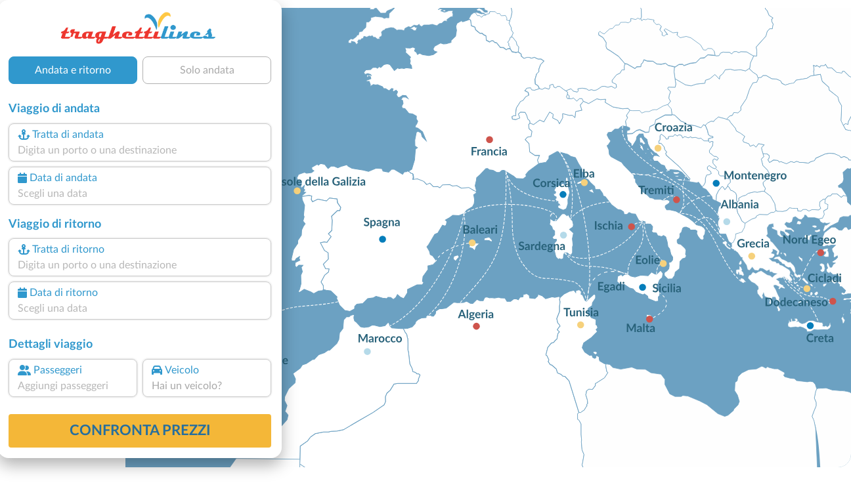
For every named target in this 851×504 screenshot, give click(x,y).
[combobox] (140, 150)
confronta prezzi (140, 430)
